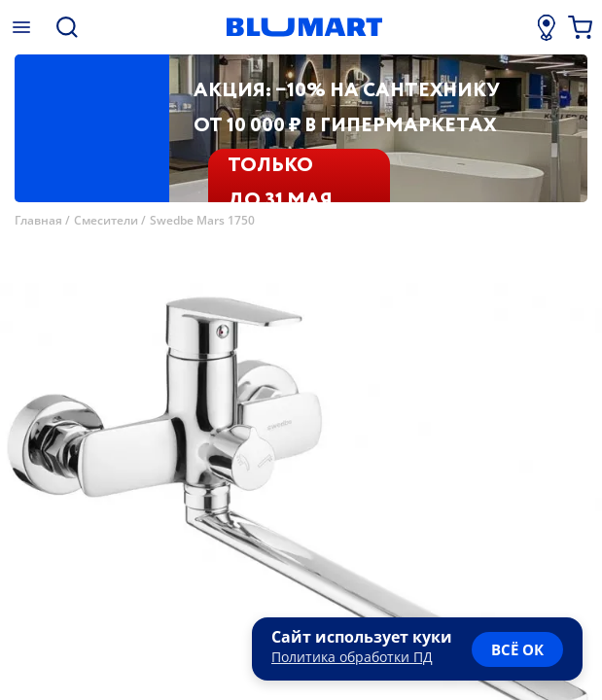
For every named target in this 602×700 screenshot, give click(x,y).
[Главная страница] (304, 27)
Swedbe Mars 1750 (202, 220)
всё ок (517, 649)
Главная (38, 220)
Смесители (106, 220)
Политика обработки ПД (352, 657)
